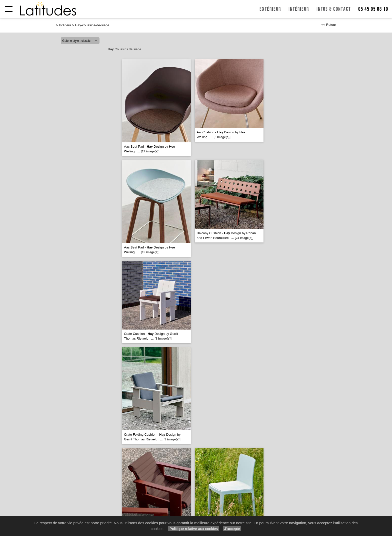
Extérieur (270, 9)
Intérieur (299, 9)
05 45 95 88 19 (373, 9)
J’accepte (232, 529)
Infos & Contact (334, 9)
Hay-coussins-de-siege (92, 25)
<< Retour (329, 25)
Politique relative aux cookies (194, 529)
